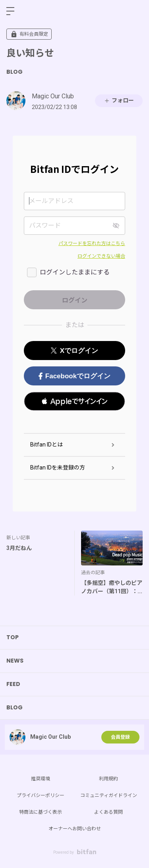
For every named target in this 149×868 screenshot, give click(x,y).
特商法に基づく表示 (41, 812)
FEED (13, 684)
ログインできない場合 (101, 256)
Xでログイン (74, 351)
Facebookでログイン (74, 376)
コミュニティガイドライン (109, 795)
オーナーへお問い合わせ (75, 829)
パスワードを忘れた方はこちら (92, 243)
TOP (13, 637)
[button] (74, 401)
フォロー (119, 101)
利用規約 (108, 779)
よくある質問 (108, 812)
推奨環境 (41, 779)
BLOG (15, 72)
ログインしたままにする (75, 272)
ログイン (136, 11)
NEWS (15, 661)
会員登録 (120, 737)
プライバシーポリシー (41, 795)
